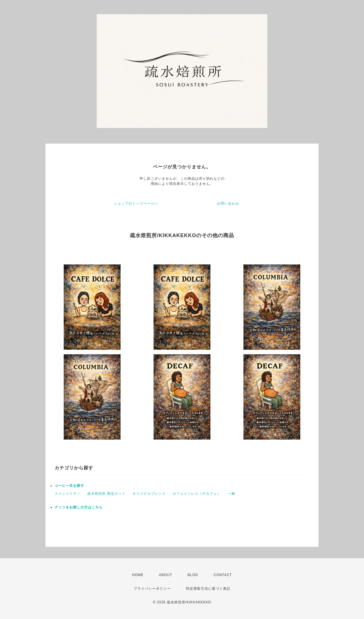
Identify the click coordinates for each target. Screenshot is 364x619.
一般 (231, 494)
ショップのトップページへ (136, 204)
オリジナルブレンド (149, 494)
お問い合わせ (228, 204)
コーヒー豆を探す (69, 486)
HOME (138, 575)
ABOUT (166, 575)
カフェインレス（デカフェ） (197, 494)
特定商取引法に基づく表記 (208, 589)
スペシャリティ (68, 494)
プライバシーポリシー (152, 589)
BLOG (193, 575)
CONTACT (223, 575)
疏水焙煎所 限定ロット (106, 494)
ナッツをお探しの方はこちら (79, 507)
